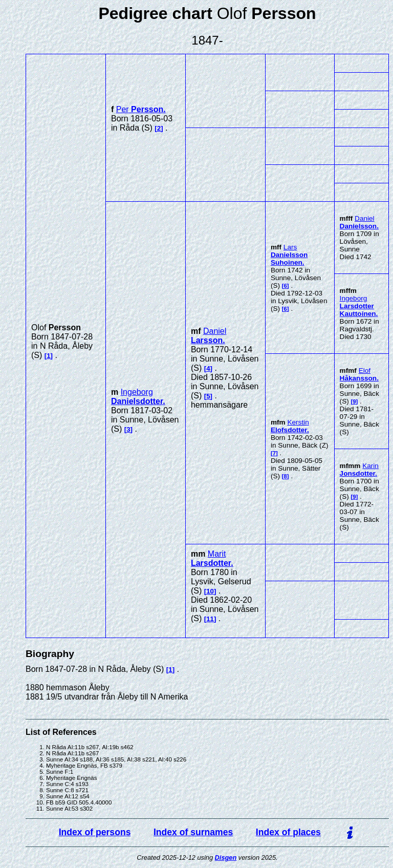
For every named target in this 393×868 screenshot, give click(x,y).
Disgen (226, 858)
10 (210, 591)
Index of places (288, 832)
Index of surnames (193, 832)
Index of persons (95, 832)
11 (210, 619)
